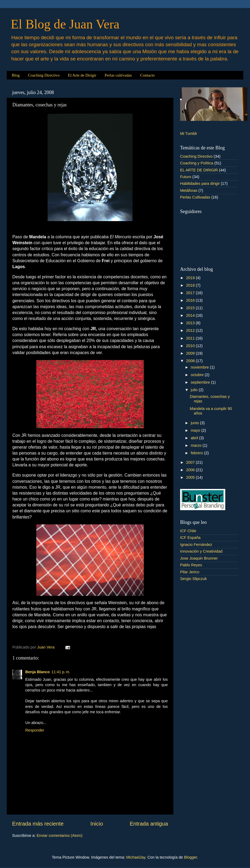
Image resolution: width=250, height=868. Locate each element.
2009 (191, 353)
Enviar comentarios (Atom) (59, 835)
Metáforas (189, 190)
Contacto (147, 75)
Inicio (97, 824)
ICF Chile (188, 531)
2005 (191, 477)
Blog (16, 75)
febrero (198, 453)
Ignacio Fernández (196, 545)
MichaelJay (136, 857)
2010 (191, 346)
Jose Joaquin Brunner (199, 558)
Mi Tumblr (189, 134)
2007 (191, 462)
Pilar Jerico (190, 572)
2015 (191, 308)
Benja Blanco (37, 672)
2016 (191, 300)
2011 (191, 338)
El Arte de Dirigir (82, 75)
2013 (191, 323)
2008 (191, 361)
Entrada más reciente (38, 824)
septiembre (201, 382)
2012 (191, 330)
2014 (191, 315)
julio (195, 390)
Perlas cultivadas (118, 75)
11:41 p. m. (61, 672)
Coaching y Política (197, 163)
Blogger (190, 857)
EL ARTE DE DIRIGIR (199, 170)
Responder (35, 730)
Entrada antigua (149, 824)
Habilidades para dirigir (200, 183)
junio (195, 423)
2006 (191, 470)
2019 (191, 278)
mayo (196, 430)
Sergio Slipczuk (193, 579)
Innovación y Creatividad (201, 551)
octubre (198, 375)
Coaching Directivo (44, 75)
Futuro (186, 177)
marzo (197, 445)
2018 (191, 285)
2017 (191, 293)
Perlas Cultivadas (195, 197)
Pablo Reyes (191, 565)
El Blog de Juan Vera (65, 24)
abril (195, 438)
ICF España (190, 538)
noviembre (200, 367)
